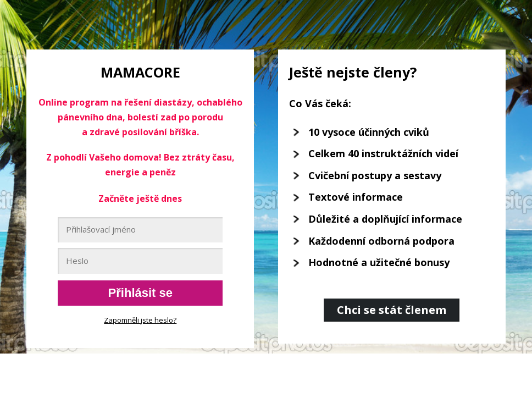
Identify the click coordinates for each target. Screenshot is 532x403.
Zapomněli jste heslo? (140, 320)
